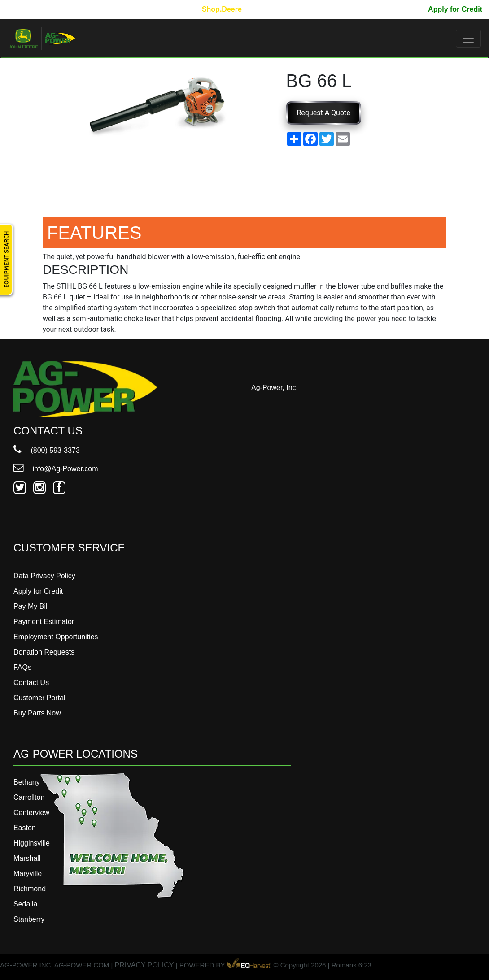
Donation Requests (44, 652)
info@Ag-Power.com (56, 469)
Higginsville (32, 843)
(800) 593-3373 (47, 450)
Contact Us (31, 683)
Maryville (28, 874)
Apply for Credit (455, 9)
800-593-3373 (34, 9)
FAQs (22, 667)
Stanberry (29, 919)
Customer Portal (39, 698)
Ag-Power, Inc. (275, 388)
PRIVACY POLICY (144, 965)
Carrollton (29, 797)
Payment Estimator (44, 622)
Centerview (31, 813)
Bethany (27, 782)
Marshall (27, 858)
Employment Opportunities (56, 637)
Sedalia (25, 904)
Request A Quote (324, 113)
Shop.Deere (222, 9)
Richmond (30, 889)
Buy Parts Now (37, 713)
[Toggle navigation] (468, 39)
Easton (25, 828)
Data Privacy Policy (44, 576)
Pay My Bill (402, 9)
